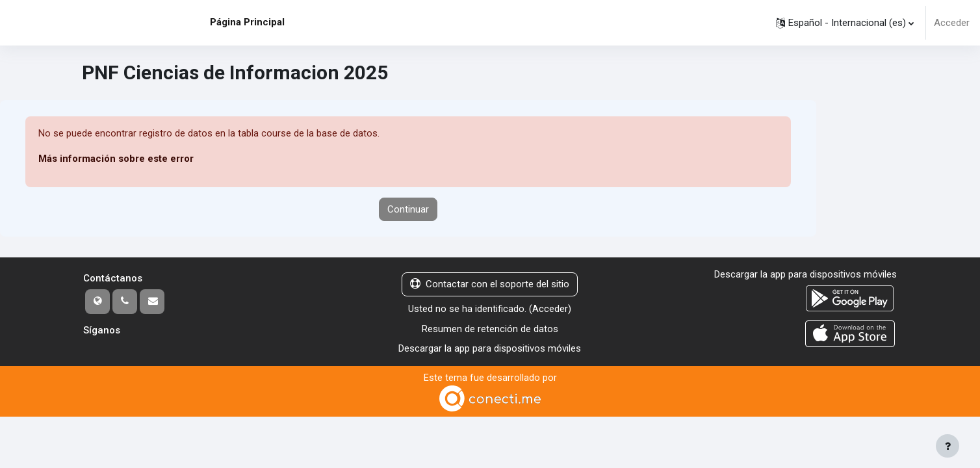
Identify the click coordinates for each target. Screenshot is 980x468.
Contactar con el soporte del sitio (490, 285)
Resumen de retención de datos (490, 329)
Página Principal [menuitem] (247, 22)
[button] (845, 23)
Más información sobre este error (116, 159)
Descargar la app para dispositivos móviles (490, 348)
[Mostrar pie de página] (948, 446)
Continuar (408, 209)
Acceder (952, 23)
